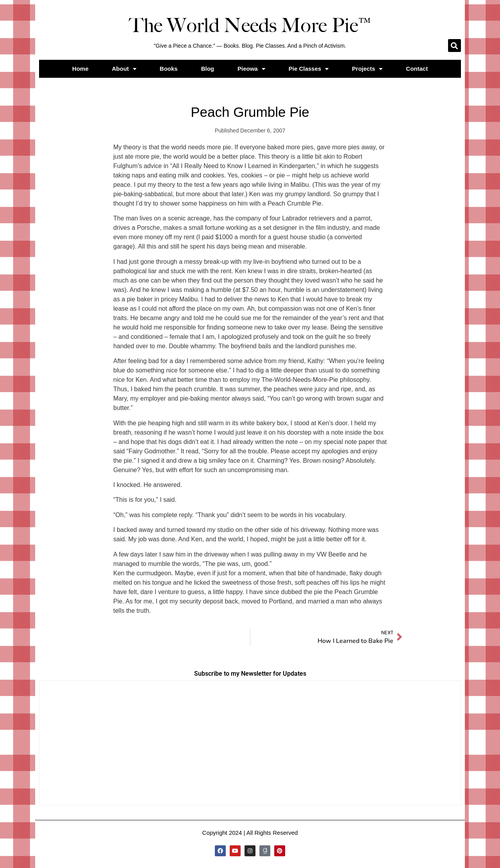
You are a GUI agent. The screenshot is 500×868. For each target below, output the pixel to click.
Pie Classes (309, 69)
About (124, 69)
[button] (454, 46)
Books (169, 69)
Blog (208, 69)
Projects (367, 69)
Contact (417, 69)
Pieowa (251, 69)
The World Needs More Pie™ (250, 25)
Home (80, 69)
